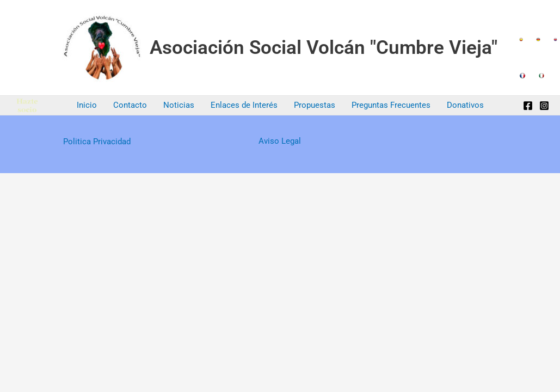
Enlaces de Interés (244, 105)
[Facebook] (528, 106)
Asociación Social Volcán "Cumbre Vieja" (324, 48)
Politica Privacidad (97, 142)
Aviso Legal (280, 141)
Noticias (179, 105)
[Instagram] (544, 106)
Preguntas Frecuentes (391, 105)
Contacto (130, 105)
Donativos (465, 105)
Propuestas (315, 105)
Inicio (87, 105)
